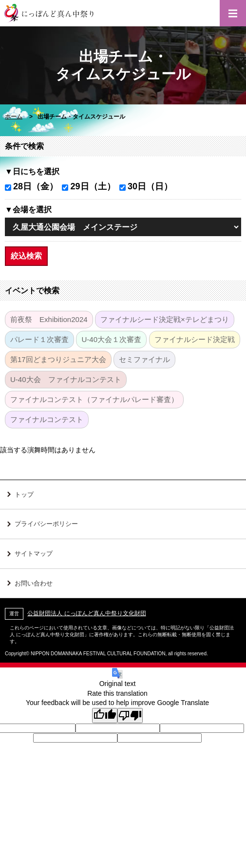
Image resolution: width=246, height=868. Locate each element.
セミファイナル (144, 359)
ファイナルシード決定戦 (195, 339)
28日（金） (36, 186)
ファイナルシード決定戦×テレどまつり (165, 319)
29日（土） (93, 186)
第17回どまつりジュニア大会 (58, 359)
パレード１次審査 (39, 339)
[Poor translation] (130, 716)
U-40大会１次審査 (111, 339)
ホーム (14, 117)
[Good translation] (105, 716)
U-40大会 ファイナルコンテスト (66, 379)
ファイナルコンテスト (47, 419)
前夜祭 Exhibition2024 (49, 319)
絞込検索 (26, 256)
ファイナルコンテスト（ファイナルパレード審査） (94, 399)
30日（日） (150, 186)
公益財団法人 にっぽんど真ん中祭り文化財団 (86, 613)
